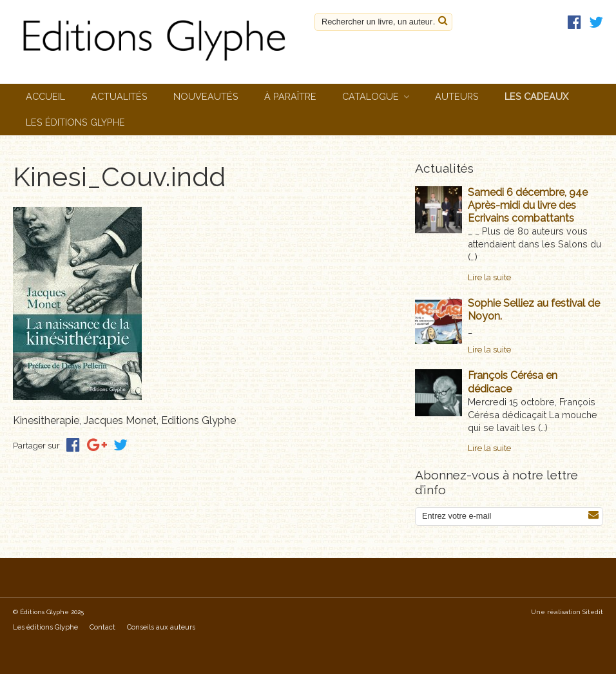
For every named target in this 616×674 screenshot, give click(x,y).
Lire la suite (489, 277)
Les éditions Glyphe (75, 122)
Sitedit (593, 612)
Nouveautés (206, 96)
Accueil (45, 96)
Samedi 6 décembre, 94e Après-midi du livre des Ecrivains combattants (528, 205)
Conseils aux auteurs (161, 627)
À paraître (290, 96)
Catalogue (371, 96)
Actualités (119, 96)
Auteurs (457, 96)
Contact (102, 627)
